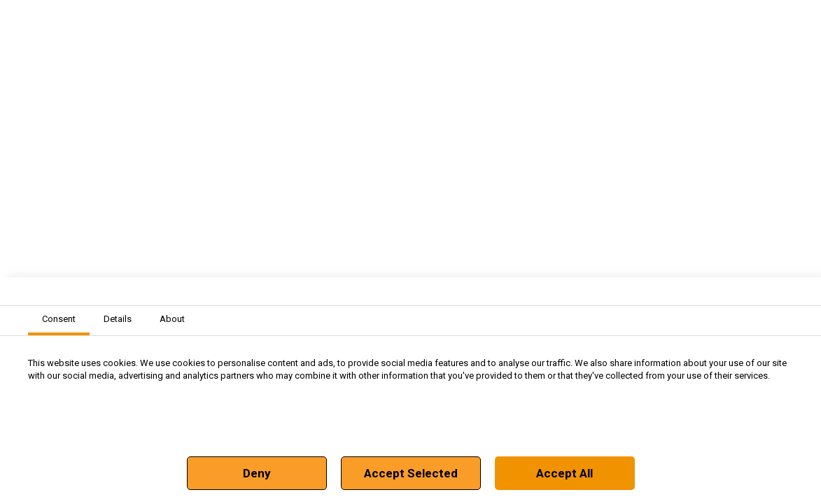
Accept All (564, 473)
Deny (257, 473)
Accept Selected (411, 473)
